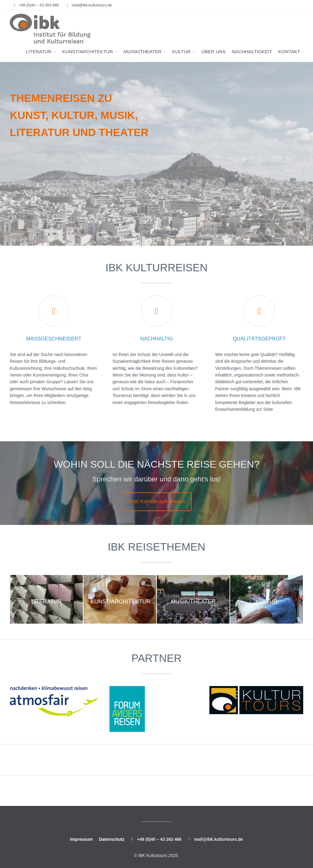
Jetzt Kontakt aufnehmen (156, 501)
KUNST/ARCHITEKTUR (88, 52)
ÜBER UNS (214, 52)
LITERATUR (39, 52)
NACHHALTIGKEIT (252, 52)
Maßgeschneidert (54, 339)
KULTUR (181, 52)
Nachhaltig (157, 339)
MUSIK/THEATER (143, 52)
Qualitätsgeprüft (259, 339)
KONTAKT (289, 52)
